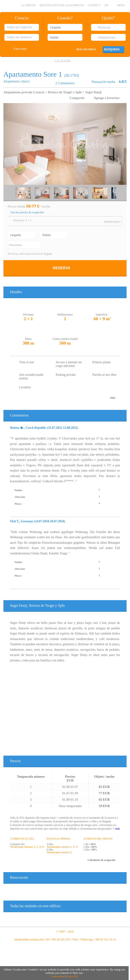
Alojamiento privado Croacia (24, 92)
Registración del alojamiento (62, 5)
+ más (116, 829)
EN (107, 5)
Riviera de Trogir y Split (65, 92)
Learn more (57, 976)
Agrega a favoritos (107, 98)
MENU (121, 5)
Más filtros (86, 49)
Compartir (77, 98)
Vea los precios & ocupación (27, 212)
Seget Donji (93, 92)
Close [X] (72, 976)
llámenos (28, 5)
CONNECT (94, 5)
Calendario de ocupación (102, 860)
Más (113, 398)
